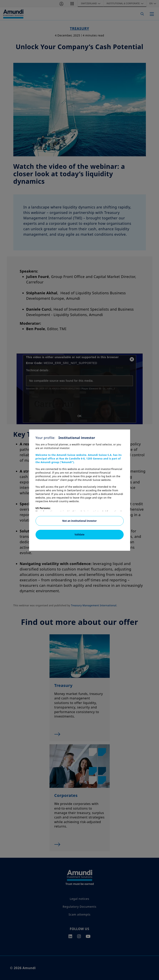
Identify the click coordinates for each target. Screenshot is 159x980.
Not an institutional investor (79, 521)
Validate (79, 535)
